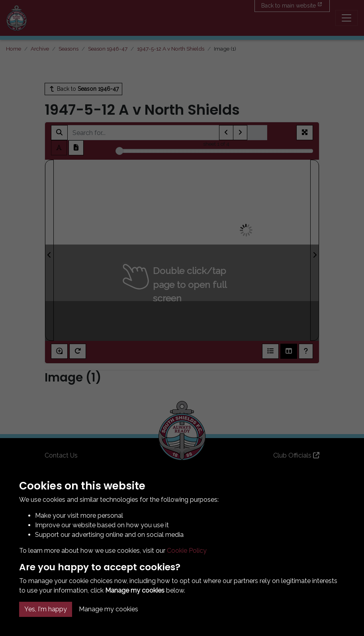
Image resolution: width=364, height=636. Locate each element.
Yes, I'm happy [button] (46, 609)
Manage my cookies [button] (109, 609)
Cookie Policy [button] (187, 551)
